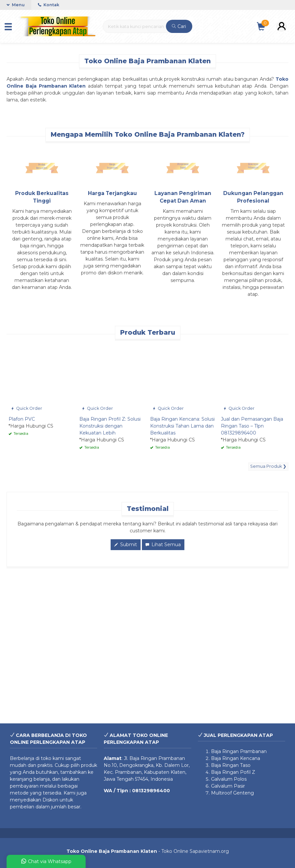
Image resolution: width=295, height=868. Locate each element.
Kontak (49, 5)
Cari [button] (179, 26)
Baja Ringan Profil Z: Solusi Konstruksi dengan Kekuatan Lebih (110, 426)
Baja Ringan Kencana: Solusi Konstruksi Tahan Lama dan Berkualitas (182, 426)
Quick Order (27, 408)
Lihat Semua (163, 545)
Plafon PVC (22, 419)
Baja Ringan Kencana (236, 758)
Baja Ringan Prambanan (157, 758)
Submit (126, 545)
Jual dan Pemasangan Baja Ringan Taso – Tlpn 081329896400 (252, 426)
